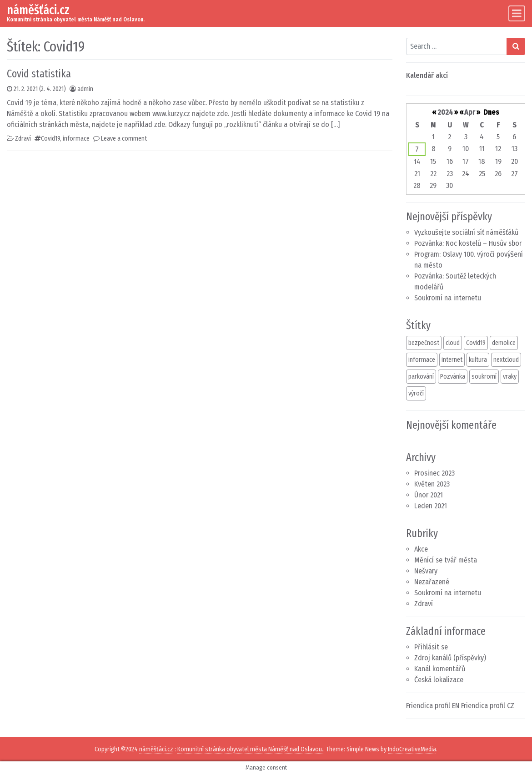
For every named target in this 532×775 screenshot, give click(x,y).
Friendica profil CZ (488, 706)
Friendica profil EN (433, 706)
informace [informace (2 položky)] (422, 360)
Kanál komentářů (440, 669)
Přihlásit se (431, 647)
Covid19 (50, 139)
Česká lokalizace (439, 680)
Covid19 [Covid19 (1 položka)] (476, 343)
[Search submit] (516, 46)
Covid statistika (39, 74)
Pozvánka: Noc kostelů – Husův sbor (468, 243)
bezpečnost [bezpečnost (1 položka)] (424, 343)
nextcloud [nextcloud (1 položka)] (506, 360)
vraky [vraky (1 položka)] (510, 377)
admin (85, 89)
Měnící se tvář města (446, 560)
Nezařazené (432, 582)
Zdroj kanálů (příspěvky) (450, 658)
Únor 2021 (429, 495)
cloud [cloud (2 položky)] (453, 343)
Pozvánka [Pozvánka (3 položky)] (453, 377)
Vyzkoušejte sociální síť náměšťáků (466, 232)
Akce (421, 549)
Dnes (491, 112)
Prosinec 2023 (434, 473)
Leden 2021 (431, 506)
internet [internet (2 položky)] (452, 360)
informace (76, 139)
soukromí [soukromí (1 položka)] (484, 377)
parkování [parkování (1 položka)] (421, 377)
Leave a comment (124, 139)
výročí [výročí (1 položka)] (416, 393)
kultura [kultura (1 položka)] (478, 360)
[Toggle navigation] (517, 13)
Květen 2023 (432, 484)
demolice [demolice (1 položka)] (504, 343)
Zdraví (23, 139)
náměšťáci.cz (38, 10)
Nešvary (426, 571)
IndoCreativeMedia (412, 749)
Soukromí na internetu (448, 298)
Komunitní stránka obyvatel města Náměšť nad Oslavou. (250, 749)
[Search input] (457, 46)
